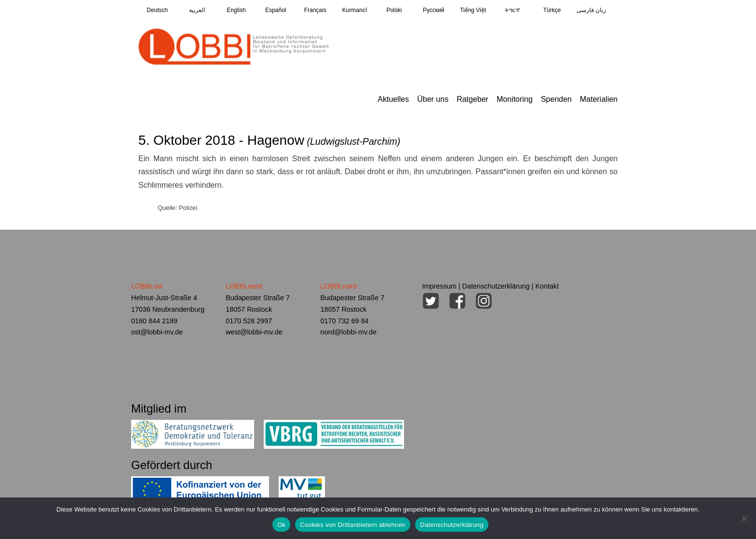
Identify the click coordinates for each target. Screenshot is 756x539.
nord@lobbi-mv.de (348, 332)
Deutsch (157, 10)
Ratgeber (472, 99)
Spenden (556, 99)
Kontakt (547, 286)
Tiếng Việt (473, 10)
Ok (281, 525)
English (236, 10)
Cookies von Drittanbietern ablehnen (353, 525)
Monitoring (515, 99)
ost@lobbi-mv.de (157, 332)
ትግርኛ (512, 10)
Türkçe (552, 10)
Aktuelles (393, 99)
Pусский (434, 10)
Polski (394, 10)
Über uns (433, 99)
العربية (197, 10)
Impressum (439, 286)
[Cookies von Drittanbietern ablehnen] (744, 518)
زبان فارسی (591, 10)
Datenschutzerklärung (496, 286)
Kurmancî (355, 10)
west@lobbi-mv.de (254, 332)
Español (276, 10)
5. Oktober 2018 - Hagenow (269, 140)
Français (315, 10)
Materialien (599, 99)
